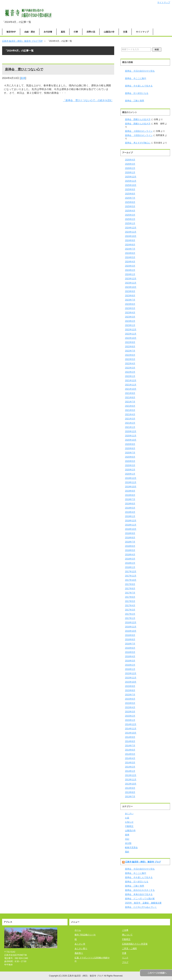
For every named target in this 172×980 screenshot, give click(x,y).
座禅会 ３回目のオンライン (139, 131)
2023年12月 (131, 279)
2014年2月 (130, 767)
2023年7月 (130, 300)
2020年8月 (130, 448)
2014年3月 (130, 763)
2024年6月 (130, 253)
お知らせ (129, 822)
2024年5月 (130, 257)
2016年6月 (130, 648)
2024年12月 (131, 228)
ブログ (125, 962)
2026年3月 (130, 164)
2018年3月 (130, 559)
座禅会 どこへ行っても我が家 (140, 899)
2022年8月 (130, 347)
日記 (127, 839)
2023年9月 (130, 291)
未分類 (128, 843)
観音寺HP (11, 32)
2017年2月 (130, 614)
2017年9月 (130, 584)
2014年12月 (131, 724)
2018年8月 (130, 538)
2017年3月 (130, 610)
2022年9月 (130, 342)
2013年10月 (131, 784)
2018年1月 (130, 567)
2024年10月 (131, 236)
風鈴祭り (79, 953)
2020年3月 (130, 465)
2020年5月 (130, 461)
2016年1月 (130, 669)
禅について (127, 935)
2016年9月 (130, 635)
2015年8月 (130, 690)
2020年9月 (130, 444)
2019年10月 (131, 487)
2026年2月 (130, 168)
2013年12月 (131, 775)
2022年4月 (130, 364)
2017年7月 (130, 593)
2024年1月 (130, 274)
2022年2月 (130, 372)
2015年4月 (130, 707)
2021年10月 (131, 389)
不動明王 (129, 826)
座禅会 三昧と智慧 (135, 101)
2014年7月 (130, 746)
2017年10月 (131, 580)
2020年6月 (130, 457)
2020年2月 (130, 470)
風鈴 (127, 852)
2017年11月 (131, 576)
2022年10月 (131, 338)
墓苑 (63, 32)
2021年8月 (130, 397)
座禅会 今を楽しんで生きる (139, 86)
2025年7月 (130, 198)
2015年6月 (130, 699)
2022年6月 (130, 355)
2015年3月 (130, 712)
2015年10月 (131, 682)
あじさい (129, 814)
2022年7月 (130, 351)
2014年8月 (130, 741)
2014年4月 (130, 758)
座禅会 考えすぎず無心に (138, 143)
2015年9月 (130, 686)
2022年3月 (130, 368)
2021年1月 (130, 427)
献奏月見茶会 (131, 848)
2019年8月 (130, 495)
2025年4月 (130, 211)
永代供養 (48, 32)
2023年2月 (130, 321)
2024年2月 (130, 270)
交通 (125, 32)
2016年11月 (131, 627)
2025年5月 (130, 206)
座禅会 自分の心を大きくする (140, 890)
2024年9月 (130, 240)
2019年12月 (131, 478)
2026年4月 (130, 160)
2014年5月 (130, 754)
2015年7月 (130, 695)
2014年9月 (130, 737)
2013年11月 (131, 780)
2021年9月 (130, 393)
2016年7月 (130, 644)
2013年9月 (130, 788)
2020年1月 (130, 474)
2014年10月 (131, 733)
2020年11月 (131, 436)
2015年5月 (130, 703)
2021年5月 (130, 410)
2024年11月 (131, 232)
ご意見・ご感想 (129, 949)
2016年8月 (130, 639)
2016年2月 (130, 665)
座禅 (23, 78)
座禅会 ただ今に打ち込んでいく (141, 907)
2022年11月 (131, 334)
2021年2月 (130, 423)
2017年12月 (131, 572)
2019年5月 (130, 508)
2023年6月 (130, 304)
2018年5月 (130, 550)
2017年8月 (130, 589)
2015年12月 (131, 673)
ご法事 (125, 930)
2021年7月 (130, 402)
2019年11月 (131, 482)
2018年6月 (130, 546)
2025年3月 (130, 215)
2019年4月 (130, 512)
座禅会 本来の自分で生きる (139, 894)
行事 (76, 32)
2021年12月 (131, 381)
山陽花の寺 (109, 32)
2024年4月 (130, 262)
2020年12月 (131, 431)
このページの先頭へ (157, 973)
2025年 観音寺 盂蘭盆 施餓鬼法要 (143, 903)
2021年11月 (131, 385)
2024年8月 (130, 245)
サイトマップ (142, 32)
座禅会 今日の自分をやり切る (140, 71)
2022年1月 (130, 376)
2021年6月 (130, 406)
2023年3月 (130, 317)
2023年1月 (130, 325)
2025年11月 (131, 181)
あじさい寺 (80, 944)
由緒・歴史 (30, 32)
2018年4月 (130, 555)
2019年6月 (130, 504)
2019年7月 (130, 499)
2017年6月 (130, 597)
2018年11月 (131, 525)
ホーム (78, 930)
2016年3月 (130, 661)
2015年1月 (130, 720)
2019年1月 (130, 516)
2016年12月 (131, 622)
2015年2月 (130, 716)
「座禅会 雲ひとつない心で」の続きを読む (88, 100)
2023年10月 (131, 287)
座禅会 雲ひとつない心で (24, 69)
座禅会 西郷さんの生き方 (138, 119)
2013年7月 (130, 797)
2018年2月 (130, 563)
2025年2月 (130, 219)
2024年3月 (130, 266)
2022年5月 (130, 359)
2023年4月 (130, 313)
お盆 (127, 818)
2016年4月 (130, 656)
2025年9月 (130, 189)
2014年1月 (130, 771)
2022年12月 (131, 330)
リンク (125, 958)
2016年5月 (130, 652)
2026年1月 (130, 172)
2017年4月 (130, 606)
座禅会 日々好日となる (137, 93)
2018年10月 (131, 529)
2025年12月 (131, 177)
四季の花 (91, 32)
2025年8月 (130, 194)
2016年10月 (131, 631)
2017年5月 (130, 601)
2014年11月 (131, 729)
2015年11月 (131, 678)
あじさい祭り (81, 949)
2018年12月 (131, 521)
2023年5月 (130, 308)
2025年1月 (130, 223)
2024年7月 (130, 249)
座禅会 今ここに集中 (136, 78)
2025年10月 (131, 185)
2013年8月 (130, 792)
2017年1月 (130, 618)
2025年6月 (130, 202)
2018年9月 (130, 533)
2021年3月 (130, 419)
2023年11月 (131, 283)
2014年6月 (130, 750)
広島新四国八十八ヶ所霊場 (135, 944)
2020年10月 (131, 440)
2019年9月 (130, 491)
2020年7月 (130, 453)
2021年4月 (130, 414)
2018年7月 (130, 542)
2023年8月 (130, 296)
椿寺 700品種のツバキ (85, 935)
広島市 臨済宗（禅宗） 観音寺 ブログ (143, 862)
